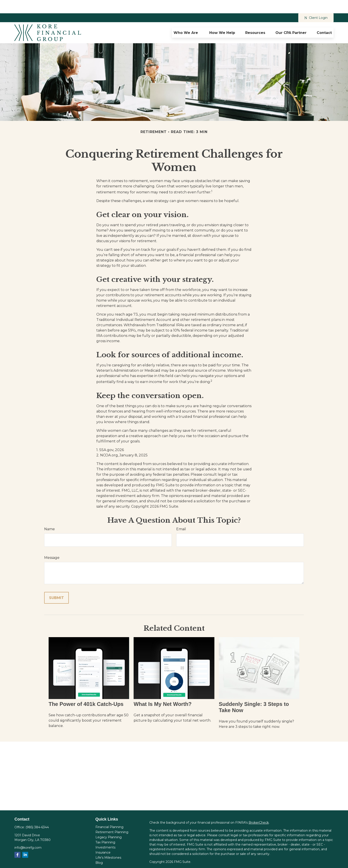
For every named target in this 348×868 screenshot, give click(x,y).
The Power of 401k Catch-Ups (86, 691)
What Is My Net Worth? (163, 691)
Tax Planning (105, 829)
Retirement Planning (112, 819)
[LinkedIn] (25, 841)
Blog (99, 849)
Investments (105, 834)
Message (52, 544)
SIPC (290, 861)
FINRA (280, 861)
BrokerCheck (259, 809)
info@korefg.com (28, 834)
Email (181, 516)
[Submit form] (56, 584)
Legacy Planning (109, 824)
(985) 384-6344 (37, 814)
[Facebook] (17, 841)
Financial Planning (109, 814)
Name (49, 516)
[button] (186, 19)
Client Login (316, 4)
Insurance (103, 839)
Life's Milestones (108, 844)
